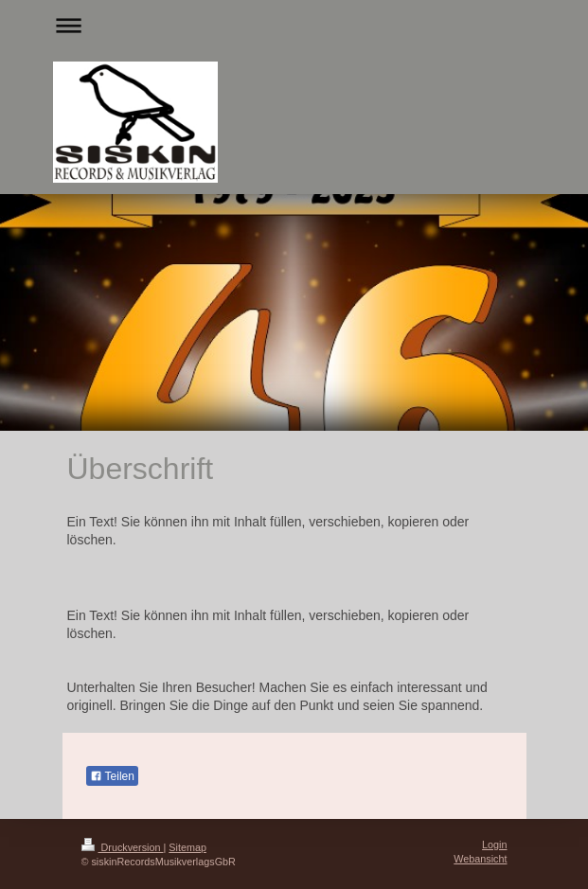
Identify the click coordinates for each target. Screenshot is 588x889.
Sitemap (187, 847)
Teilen (112, 776)
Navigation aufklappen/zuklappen (294, 25)
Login (494, 845)
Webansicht (480, 859)
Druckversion (123, 847)
